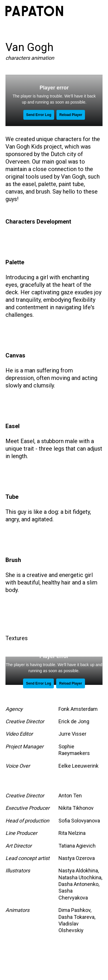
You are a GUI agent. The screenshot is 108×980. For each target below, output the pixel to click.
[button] (96, 11)
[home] (34, 11)
